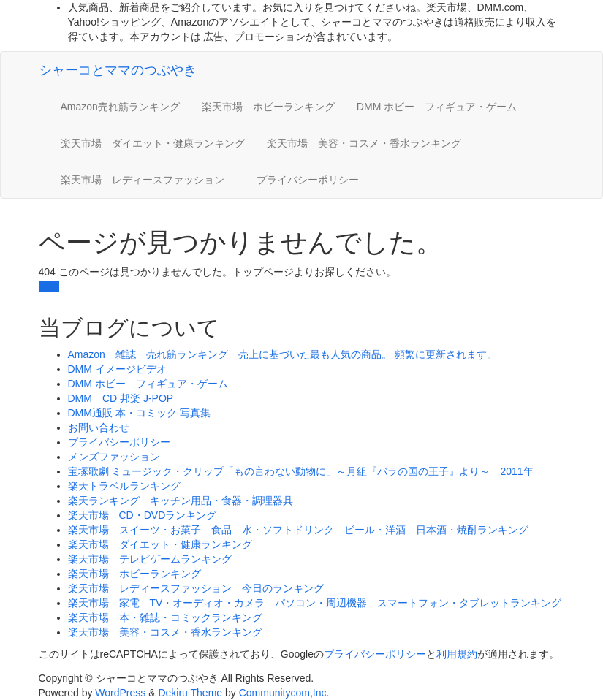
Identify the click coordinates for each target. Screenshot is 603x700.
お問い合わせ (99, 427)
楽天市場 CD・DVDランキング (143, 515)
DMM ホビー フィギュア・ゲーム (437, 107)
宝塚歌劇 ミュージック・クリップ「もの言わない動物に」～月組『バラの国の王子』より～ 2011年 (301, 471)
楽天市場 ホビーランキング (268, 107)
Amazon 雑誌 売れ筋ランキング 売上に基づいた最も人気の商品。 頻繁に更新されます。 (282, 354)
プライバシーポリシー (308, 180)
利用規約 (457, 654)
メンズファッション (114, 457)
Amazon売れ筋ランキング (120, 107)
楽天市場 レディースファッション (148, 180)
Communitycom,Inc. (284, 693)
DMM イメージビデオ (117, 369)
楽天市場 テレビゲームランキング (150, 559)
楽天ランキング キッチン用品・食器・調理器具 (181, 501)
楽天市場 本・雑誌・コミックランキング (165, 617)
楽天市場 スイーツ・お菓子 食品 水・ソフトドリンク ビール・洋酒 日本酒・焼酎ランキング (298, 530)
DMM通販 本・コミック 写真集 (139, 413)
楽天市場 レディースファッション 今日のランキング (196, 588)
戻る (49, 286)
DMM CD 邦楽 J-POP (121, 398)
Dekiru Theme (190, 693)
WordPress (120, 693)
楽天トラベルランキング (124, 486)
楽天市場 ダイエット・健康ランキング (153, 143)
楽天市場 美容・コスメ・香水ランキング (364, 143)
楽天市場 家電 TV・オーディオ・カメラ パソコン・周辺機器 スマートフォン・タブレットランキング (315, 603)
